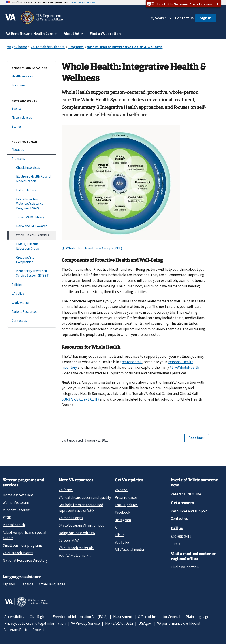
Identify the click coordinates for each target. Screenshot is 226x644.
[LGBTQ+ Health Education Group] (32, 246)
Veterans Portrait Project (24, 630)
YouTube (122, 542)
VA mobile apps (71, 518)
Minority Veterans (17, 510)
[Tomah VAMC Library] (32, 217)
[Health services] (32, 76)
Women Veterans (16, 502)
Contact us (184, 18)
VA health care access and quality (85, 497)
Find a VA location (185, 567)
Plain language (198, 617)
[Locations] (32, 85)
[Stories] (32, 127)
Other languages (52, 584)
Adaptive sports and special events (24, 535)
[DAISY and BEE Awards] (32, 226)
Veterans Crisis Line (186, 494)
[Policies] (32, 285)
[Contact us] (32, 321)
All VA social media (129, 550)
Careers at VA (69, 540)
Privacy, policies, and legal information (35, 623)
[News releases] (32, 118)
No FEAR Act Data (119, 623)
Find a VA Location (105, 34)
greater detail (131, 362)
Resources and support (189, 511)
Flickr (119, 535)
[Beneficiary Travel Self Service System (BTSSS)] (32, 273)
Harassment (123, 617)
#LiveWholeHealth (184, 367)
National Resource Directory (25, 560)
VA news (121, 490)
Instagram (123, 520)
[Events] (32, 109)
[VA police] (32, 294)
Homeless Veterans (18, 495)
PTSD (7, 517)
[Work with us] (32, 303)
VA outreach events (18, 553)
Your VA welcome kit (75, 555)
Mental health (14, 525)
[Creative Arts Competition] (32, 260)
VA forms (66, 490)
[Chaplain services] (32, 168)
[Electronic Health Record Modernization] (32, 179)
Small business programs (23, 545)
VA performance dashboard (179, 623)
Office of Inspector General (159, 617)
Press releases (126, 497)
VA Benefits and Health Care (30, 34)
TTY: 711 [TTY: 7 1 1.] (177, 544)
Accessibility (14, 617)
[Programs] (32, 159)
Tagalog (27, 584)
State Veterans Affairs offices (81, 525)
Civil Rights (39, 617)
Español (9, 584)
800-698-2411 (181, 537)
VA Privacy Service (85, 623)
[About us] (32, 150)
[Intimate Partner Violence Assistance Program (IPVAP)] (32, 204)
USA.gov (145, 623)
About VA (72, 34)
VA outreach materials (76, 548)
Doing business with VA (77, 533)
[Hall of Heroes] (32, 190)
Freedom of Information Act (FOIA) (80, 617)
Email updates (126, 505)
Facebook (122, 512)
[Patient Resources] (32, 312)
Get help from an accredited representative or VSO (81, 508)
